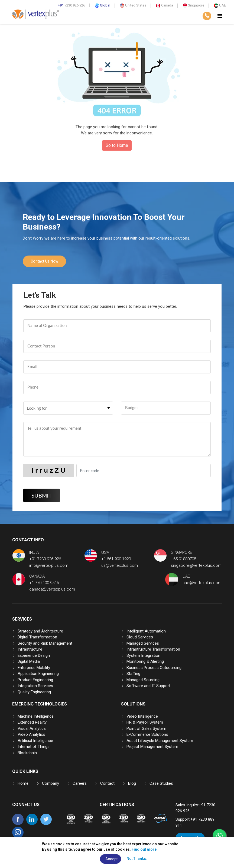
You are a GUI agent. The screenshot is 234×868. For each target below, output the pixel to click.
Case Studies (161, 783)
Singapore (194, 5)
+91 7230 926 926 (45, 559)
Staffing (133, 674)
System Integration (143, 655)
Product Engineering (35, 680)
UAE (220, 5)
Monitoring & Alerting (145, 661)
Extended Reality (32, 722)
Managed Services (143, 643)
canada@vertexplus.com (52, 589)
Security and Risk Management (45, 643)
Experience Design (34, 655)
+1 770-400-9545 (44, 583)
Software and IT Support (148, 686)
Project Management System (152, 747)
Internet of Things (34, 747)
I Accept (110, 859)
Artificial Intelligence (35, 741)
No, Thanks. (137, 859)
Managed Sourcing (143, 680)
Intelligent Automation (146, 631)
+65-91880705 (183, 559)
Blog (132, 783)
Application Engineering (38, 674)
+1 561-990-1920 (116, 559)
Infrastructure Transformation (153, 649)
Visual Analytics (32, 728)
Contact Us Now (44, 261)
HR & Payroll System (145, 722)
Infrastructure (30, 649)
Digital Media (29, 661)
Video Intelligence (142, 716)
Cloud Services (140, 637)
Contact (107, 783)
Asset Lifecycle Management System (160, 741)
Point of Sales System (146, 728)
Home (23, 783)
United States (133, 5)
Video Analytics (31, 734)
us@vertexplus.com (120, 565)
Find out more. (145, 849)
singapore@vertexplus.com (196, 565)
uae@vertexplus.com (202, 583)
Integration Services (35, 686)
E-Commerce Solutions (147, 734)
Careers (80, 783)
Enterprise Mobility (34, 668)
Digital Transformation (37, 637)
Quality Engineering (34, 692)
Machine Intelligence (36, 716)
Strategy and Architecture (40, 631)
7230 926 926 (71, 5)
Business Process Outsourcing (154, 668)
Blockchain (27, 753)
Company (51, 783)
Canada (165, 5)
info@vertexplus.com (49, 565)
